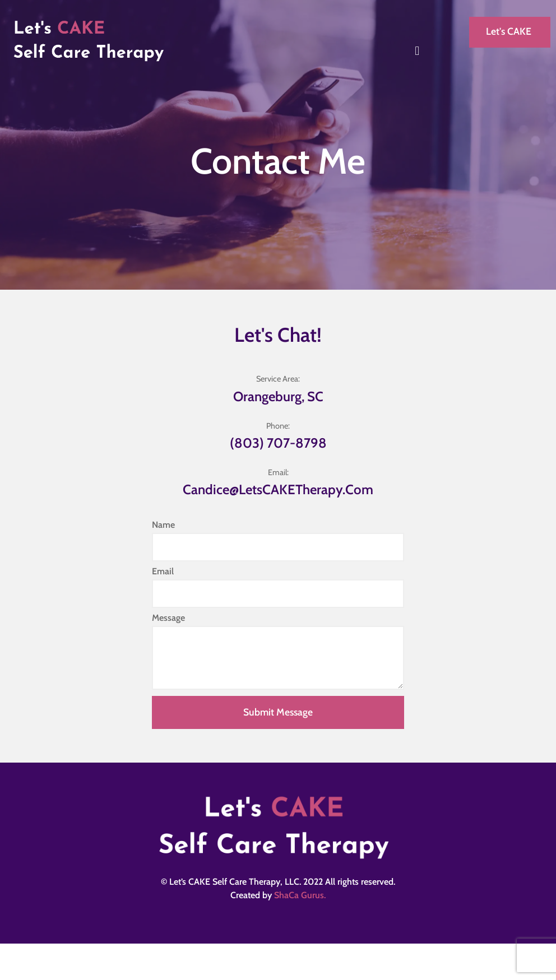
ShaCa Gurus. (300, 895)
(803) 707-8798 (278, 443)
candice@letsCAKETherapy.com (278, 489)
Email (163, 572)
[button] (417, 51)
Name (163, 525)
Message (168, 618)
